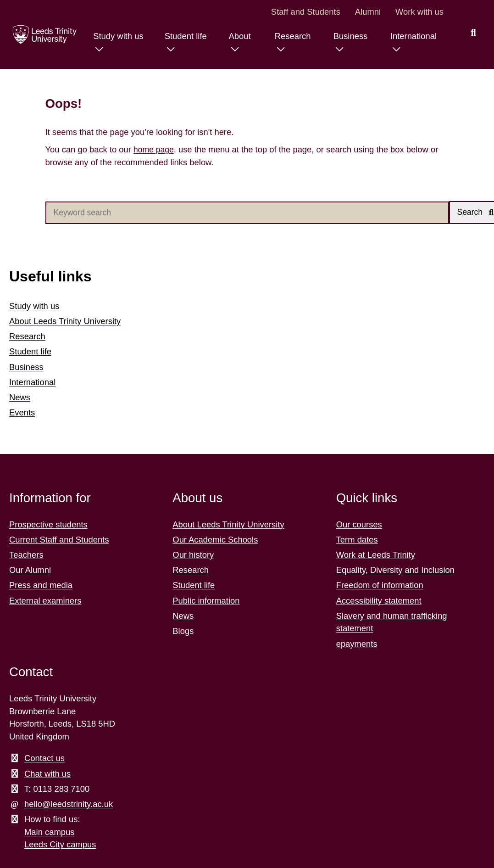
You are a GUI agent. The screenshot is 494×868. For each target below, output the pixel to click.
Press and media (41, 586)
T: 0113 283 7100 (57, 789)
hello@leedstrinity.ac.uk (69, 804)
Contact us (44, 759)
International (32, 383)
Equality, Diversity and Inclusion (395, 570)
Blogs (183, 631)
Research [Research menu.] (291, 36)
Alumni (368, 12)
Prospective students (48, 525)
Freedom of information (380, 586)
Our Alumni (30, 570)
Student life (30, 352)
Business (26, 367)
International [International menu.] (413, 36)
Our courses (359, 525)
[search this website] (473, 33)
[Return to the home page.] (42, 34)
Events (22, 413)
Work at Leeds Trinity (376, 555)
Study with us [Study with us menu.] (114, 36)
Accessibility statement (379, 601)
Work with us (419, 12)
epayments (357, 644)
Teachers (26, 555)
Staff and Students (306, 12)
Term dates (357, 540)
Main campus (49, 832)
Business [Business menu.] (349, 36)
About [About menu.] (237, 36)
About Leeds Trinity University (65, 322)
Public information (206, 601)
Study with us (34, 306)
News (20, 398)
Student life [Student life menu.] (182, 36)
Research (27, 337)
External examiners (45, 601)
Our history (193, 555)
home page (155, 149)
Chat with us (47, 774)
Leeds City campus (60, 845)
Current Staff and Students (59, 540)
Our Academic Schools (215, 540)
